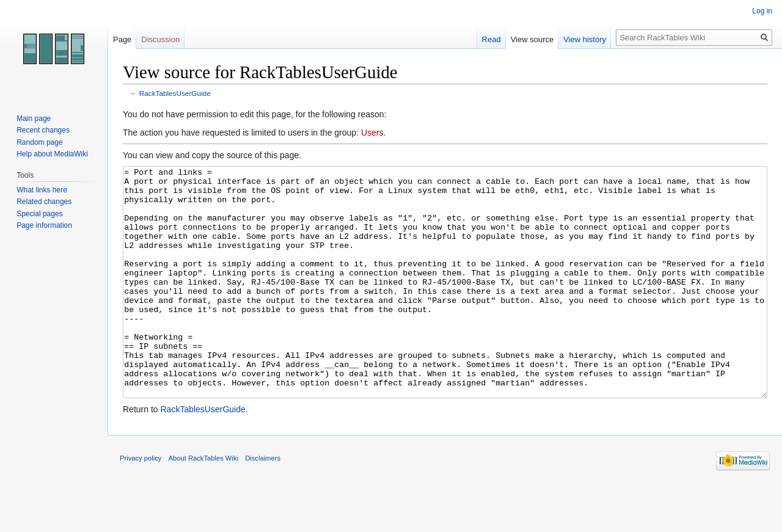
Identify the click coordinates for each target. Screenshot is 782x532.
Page (122, 39)
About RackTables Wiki (203, 504)
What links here (42, 190)
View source (532, 39)
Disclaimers (263, 504)
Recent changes (43, 130)
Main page (34, 118)
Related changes (44, 202)
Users (372, 133)
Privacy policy (141, 504)
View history (585, 39)
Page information (44, 225)
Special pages (39, 214)
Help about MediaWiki (52, 154)
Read (491, 39)
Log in (762, 11)
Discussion (160, 39)
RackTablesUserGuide (175, 93)
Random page (39, 142)
